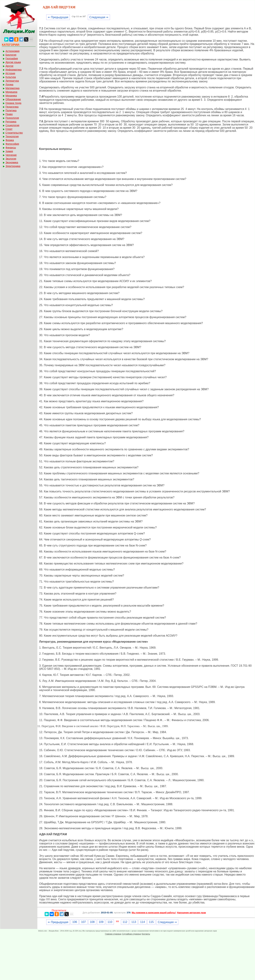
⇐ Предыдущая (58, 17)
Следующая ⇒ (99, 17)
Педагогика (12, 107)
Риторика (11, 122)
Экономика (12, 162)
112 (125, 922)
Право (9, 114)
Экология (11, 159)
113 (134, 922)
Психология (12, 118)
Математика (12, 88)
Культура (11, 77)
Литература (12, 81)
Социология (12, 125)
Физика (10, 140)
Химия (9, 151)
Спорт (9, 129)
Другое (9, 66)
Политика (11, 110)
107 (83, 922)
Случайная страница (131, 934)
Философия (12, 144)
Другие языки (13, 62)
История (10, 73)
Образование (13, 99)
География (12, 58)
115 (151, 922)
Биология (11, 55)
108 (92, 922)
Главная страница (113, 934)
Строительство (14, 133)
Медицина (11, 92)
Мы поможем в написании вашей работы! (154, 913)
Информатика (13, 70)
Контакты (146, 934)
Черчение (11, 155)
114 (142, 922)
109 (101, 922)
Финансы (11, 148)
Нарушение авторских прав (191, 913)
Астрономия (12, 51)
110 (110, 922)
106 (75, 922)
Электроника (13, 166)
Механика (11, 96)
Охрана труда (13, 103)
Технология (12, 136)
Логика (9, 84)
